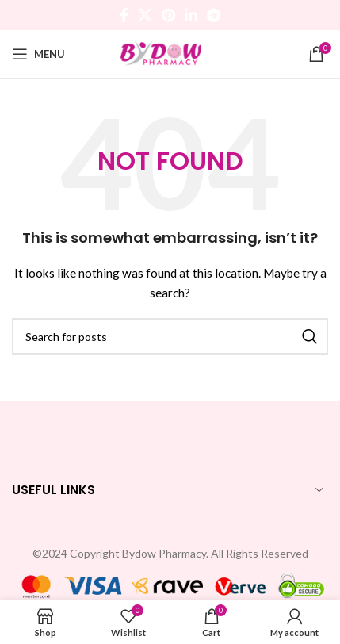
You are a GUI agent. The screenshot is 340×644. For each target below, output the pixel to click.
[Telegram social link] (214, 15)
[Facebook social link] (124, 15)
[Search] (170, 336)
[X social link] (145, 15)
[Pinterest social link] (168, 15)
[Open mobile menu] (38, 54)
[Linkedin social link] (191, 15)
